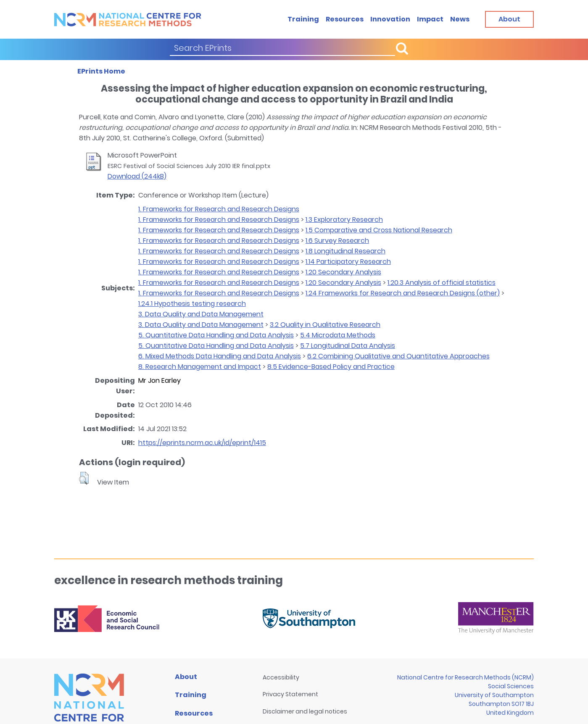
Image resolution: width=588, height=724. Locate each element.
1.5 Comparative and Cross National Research (379, 230)
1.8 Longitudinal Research (345, 251)
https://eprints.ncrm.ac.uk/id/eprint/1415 (202, 443)
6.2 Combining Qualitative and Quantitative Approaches (398, 356)
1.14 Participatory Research (348, 262)
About (186, 677)
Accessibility (281, 677)
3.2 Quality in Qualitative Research (325, 325)
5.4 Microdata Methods (338, 335)
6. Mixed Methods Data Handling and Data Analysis (220, 356)
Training (303, 19)
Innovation (390, 19)
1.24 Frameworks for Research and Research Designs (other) (403, 293)
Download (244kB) (137, 176)
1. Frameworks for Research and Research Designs (219, 209)
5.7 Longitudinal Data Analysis (348, 346)
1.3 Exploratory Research (344, 220)
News (460, 19)
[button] (84, 478)
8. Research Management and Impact (200, 367)
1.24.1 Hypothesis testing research (192, 304)
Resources (345, 19)
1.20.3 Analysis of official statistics (442, 283)
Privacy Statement (290, 694)
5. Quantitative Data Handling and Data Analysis (216, 335)
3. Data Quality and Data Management (201, 314)
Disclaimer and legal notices (305, 711)
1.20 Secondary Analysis (343, 272)
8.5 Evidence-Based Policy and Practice (331, 367)
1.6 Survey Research (337, 241)
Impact (430, 19)
